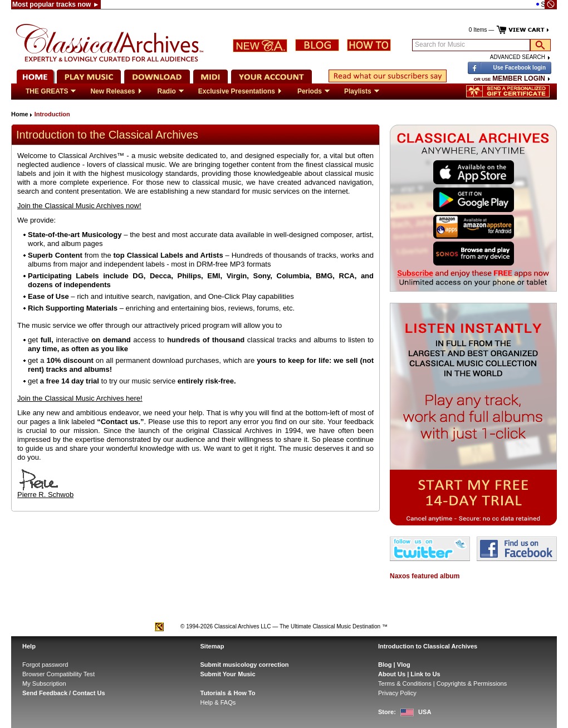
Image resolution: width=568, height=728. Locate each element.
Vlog (404, 665)
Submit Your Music (228, 674)
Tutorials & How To (228, 693)
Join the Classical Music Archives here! (80, 398)
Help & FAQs (218, 702)
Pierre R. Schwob (45, 491)
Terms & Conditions (405, 683)
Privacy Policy (397, 693)
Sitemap (212, 646)
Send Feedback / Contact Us (64, 693)
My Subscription (44, 683)
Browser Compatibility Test (58, 674)
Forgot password (45, 665)
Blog (385, 665)
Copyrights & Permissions (472, 683)
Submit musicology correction (245, 665)
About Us (392, 674)
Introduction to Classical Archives (428, 646)
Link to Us (425, 674)
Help (29, 646)
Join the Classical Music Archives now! (79, 206)
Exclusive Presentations (241, 91)
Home (20, 114)
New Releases (116, 91)
